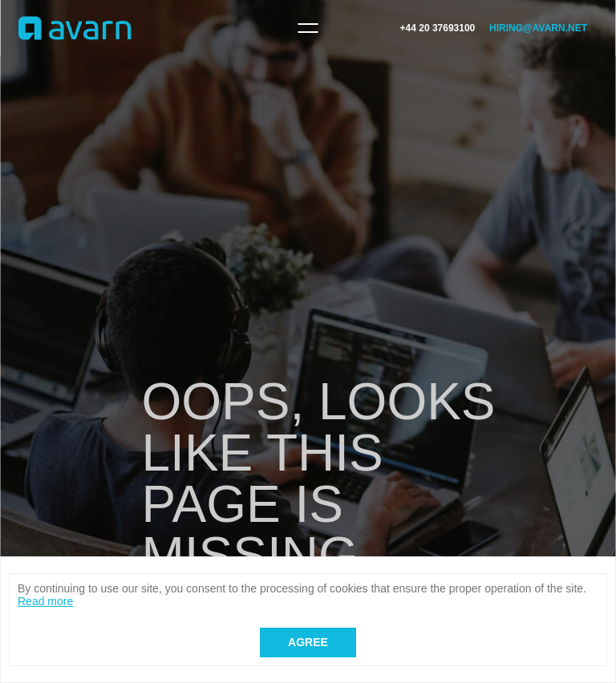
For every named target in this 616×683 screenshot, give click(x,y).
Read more (45, 601)
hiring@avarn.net (538, 28)
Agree (308, 642)
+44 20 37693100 (438, 28)
